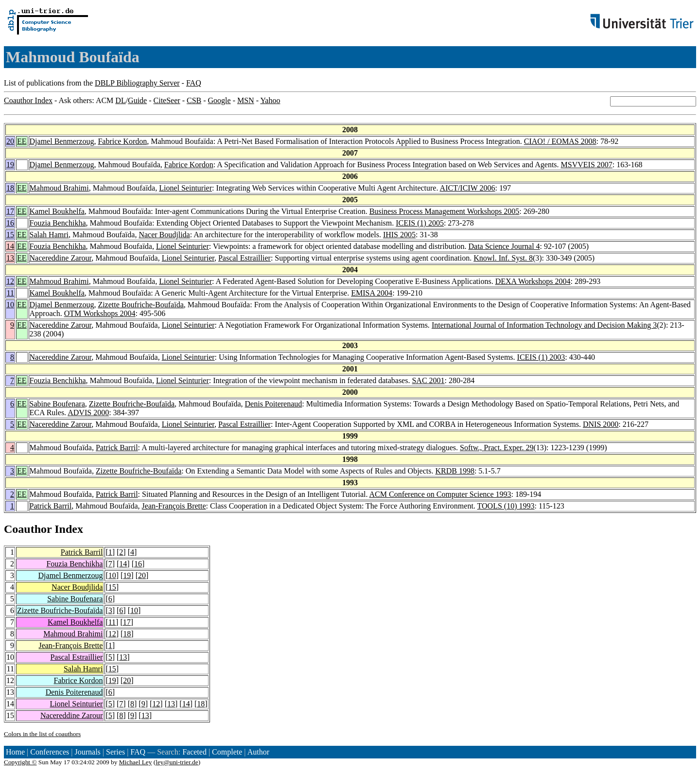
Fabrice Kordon (122, 141)
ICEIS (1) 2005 (420, 223)
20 (10, 141)
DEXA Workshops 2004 (533, 281)
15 (10, 235)
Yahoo (270, 100)
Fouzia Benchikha (58, 223)
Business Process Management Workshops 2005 (445, 211)
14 (10, 246)
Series (115, 752)
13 (10, 258)
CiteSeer (167, 100)
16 (10, 223)
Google (219, 100)
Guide (137, 100)
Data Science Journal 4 (504, 246)
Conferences (50, 752)
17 (10, 211)
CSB (194, 100)
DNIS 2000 (601, 424)
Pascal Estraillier (245, 258)
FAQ (194, 83)
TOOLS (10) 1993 (506, 506)
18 (10, 188)
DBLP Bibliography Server (137, 83)
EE (22, 141)
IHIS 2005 (399, 235)
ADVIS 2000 (88, 413)
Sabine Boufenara (57, 404)
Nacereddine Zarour (61, 258)
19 (10, 165)
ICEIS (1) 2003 (541, 357)
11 (10, 293)
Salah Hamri (49, 235)
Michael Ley (136, 762)
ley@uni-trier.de (177, 762)
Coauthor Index (28, 100)
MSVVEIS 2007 (587, 165)
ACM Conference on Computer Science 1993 (440, 494)
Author (258, 752)
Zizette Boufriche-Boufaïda (140, 305)
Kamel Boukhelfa (57, 211)
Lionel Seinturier (185, 188)
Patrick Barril (117, 448)
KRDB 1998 (455, 471)
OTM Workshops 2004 (100, 313)
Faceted (194, 752)
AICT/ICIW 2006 (468, 188)
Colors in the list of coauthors (42, 734)
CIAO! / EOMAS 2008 (560, 141)
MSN (246, 100)
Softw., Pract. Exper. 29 (497, 448)
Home (15, 752)
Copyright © (20, 762)
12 (10, 281)
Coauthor (28, 529)
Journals (87, 752)
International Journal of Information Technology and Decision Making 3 (544, 325)
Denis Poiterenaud (274, 404)
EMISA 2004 (372, 293)
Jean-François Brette (174, 506)
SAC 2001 (428, 380)
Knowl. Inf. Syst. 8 (503, 258)
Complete (227, 752)
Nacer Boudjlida (164, 235)
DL (120, 100)
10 (10, 305)
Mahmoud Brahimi (59, 188)
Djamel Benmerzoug (62, 141)
